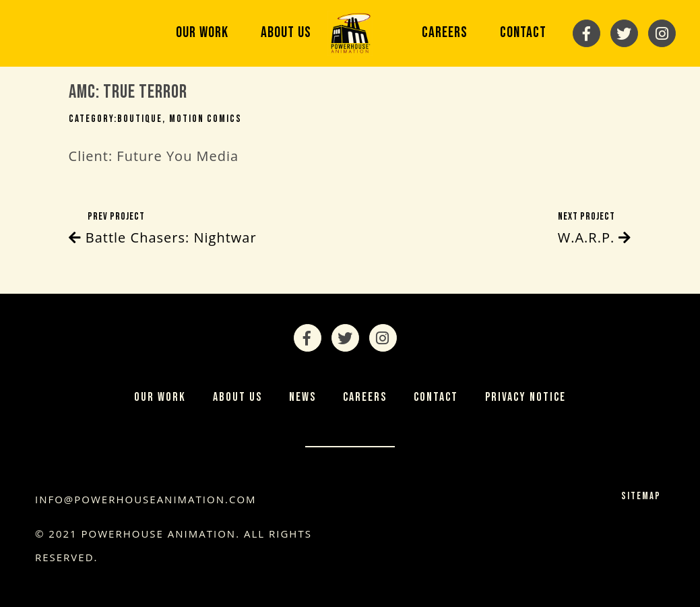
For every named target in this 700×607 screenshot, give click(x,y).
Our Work (202, 33)
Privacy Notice (526, 397)
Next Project (595, 230)
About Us (286, 33)
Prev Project (163, 230)
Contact (523, 33)
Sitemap (641, 496)
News (303, 397)
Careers (445, 33)
